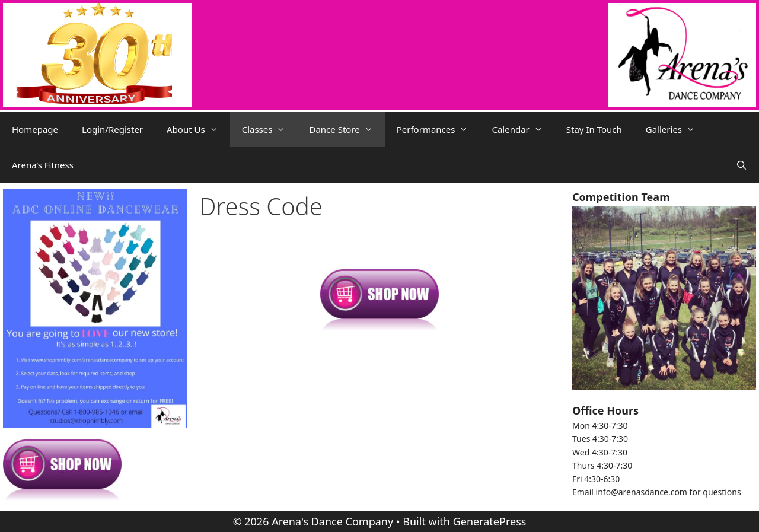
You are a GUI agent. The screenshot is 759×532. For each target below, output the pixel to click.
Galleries (676, 129)
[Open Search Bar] (742, 165)
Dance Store (347, 129)
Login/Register (112, 129)
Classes (270, 129)
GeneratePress (490, 521)
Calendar (523, 129)
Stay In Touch (594, 129)
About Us (198, 129)
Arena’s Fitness (43, 165)
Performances (439, 129)
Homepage (35, 129)
